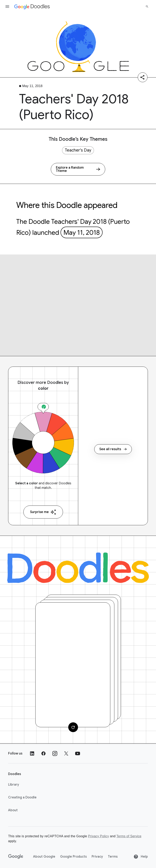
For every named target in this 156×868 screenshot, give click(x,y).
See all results (113, 449)
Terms (113, 857)
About (13, 810)
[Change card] (73, 727)
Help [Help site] (141, 857)
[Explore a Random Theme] (78, 169)
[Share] (143, 77)
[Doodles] (78, 568)
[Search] (147, 7)
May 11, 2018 (82, 233)
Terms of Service (129, 836)
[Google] (16, 857)
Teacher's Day (78, 150)
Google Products (73, 857)
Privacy (97, 857)
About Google (44, 857)
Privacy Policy (98, 836)
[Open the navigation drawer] (7, 7)
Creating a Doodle (22, 797)
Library (14, 785)
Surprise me (43, 512)
